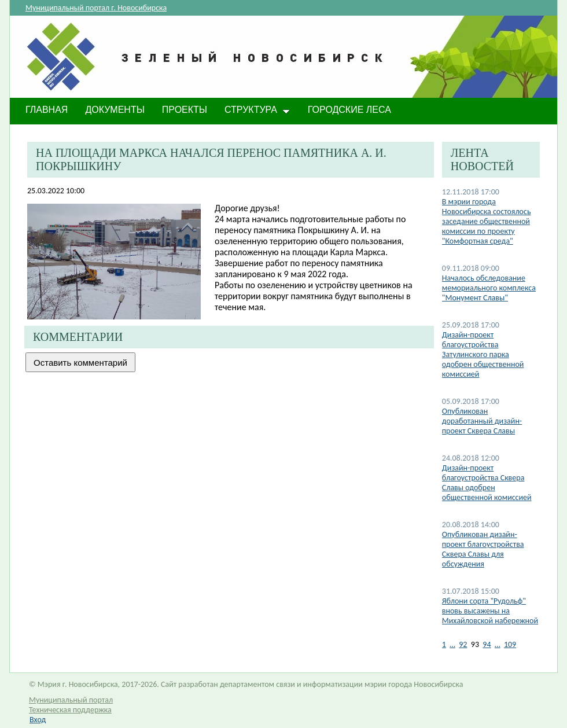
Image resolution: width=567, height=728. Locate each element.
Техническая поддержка (70, 710)
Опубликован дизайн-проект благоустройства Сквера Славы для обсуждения (483, 549)
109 (510, 644)
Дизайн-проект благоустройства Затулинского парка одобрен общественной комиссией (483, 354)
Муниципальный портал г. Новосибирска (96, 8)
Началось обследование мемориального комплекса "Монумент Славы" (489, 288)
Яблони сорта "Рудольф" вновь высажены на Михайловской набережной (490, 611)
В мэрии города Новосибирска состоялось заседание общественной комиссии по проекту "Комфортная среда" (487, 221)
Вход (38, 720)
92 (463, 644)
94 (487, 644)
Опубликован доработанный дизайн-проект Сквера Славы (482, 421)
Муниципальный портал (71, 700)
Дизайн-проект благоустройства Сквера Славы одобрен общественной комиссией (487, 483)
